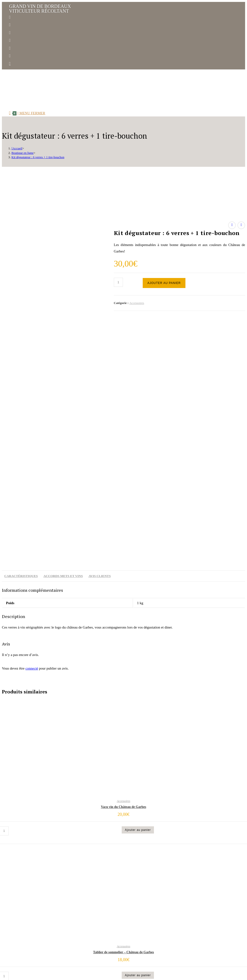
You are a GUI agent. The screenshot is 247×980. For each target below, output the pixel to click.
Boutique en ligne (104, 925)
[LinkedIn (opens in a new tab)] (10, 33)
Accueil (94, 880)
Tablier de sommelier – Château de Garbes (123, 709)
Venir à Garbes (101, 931)
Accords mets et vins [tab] (63, 332)
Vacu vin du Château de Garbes (124, 563)
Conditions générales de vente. (122, 958)
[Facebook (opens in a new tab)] (10, 17)
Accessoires (137, 303)
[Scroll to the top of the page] (3, 962)
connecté (32, 425)
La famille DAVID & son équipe (116, 893)
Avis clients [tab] (100, 332)
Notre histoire (101, 886)
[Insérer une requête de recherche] (23, 975)
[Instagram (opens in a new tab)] (10, 25)
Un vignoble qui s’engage (112, 899)
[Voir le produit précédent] (232, 225)
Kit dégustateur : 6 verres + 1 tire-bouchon (38, 157)
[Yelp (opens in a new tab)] (10, 48)
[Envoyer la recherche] (47, 975)
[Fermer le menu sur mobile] (14, 969)
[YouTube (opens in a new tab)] (10, 40)
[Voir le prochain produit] (241, 225)
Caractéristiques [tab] (21, 332)
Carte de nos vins (104, 912)
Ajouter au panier (164, 283)
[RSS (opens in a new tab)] (10, 56)
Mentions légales (92, 958)
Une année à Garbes (106, 905)
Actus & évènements (106, 918)
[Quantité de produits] (118, 282)
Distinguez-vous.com (68, 958)
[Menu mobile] (31, 113)
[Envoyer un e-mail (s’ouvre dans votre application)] (10, 63)
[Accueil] (17, 148)
